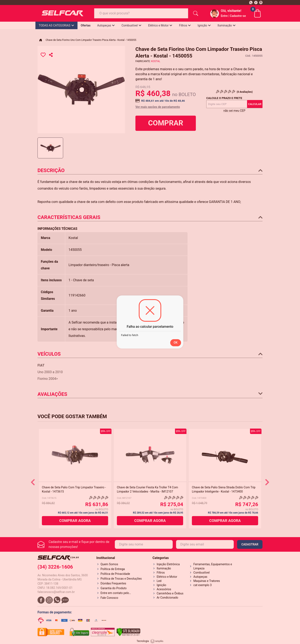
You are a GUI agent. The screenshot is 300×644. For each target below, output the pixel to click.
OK (176, 343)
